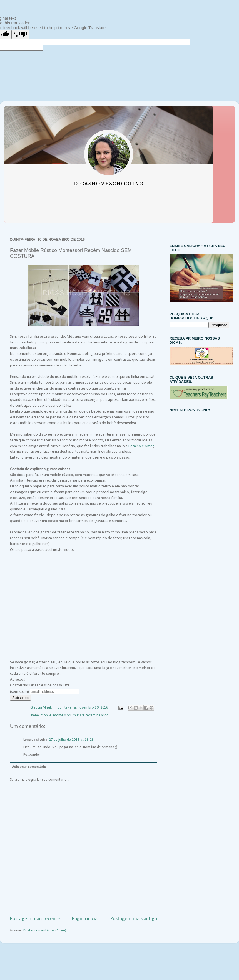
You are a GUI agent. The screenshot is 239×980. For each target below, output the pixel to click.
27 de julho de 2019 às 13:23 (71, 740)
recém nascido (97, 715)
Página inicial (85, 919)
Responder (32, 755)
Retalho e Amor (141, 446)
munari (78, 715)
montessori (62, 715)
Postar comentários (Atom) (45, 931)
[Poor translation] (20, 35)
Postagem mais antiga (134, 919)
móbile (46, 715)
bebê (35, 715)
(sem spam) (19, 692)
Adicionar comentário (29, 767)
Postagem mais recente (35, 919)
